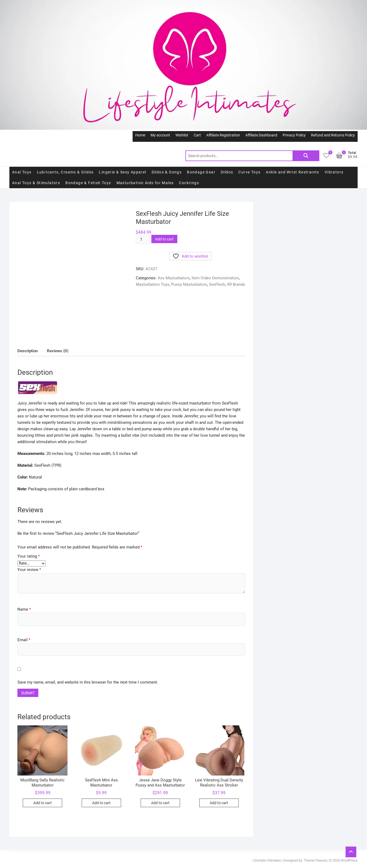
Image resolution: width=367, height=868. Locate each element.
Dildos (227, 172)
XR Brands (236, 284)
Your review (29, 570)
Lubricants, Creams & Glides (65, 172)
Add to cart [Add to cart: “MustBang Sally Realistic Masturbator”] (42, 803)
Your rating (29, 556)
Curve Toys (249, 172)
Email (24, 640)
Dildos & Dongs (167, 172)
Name (24, 609)
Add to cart (164, 239)
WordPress (349, 860)
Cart (197, 135)
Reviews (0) (58, 351)
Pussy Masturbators (189, 284)
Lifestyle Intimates (267, 860)
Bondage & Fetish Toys (88, 183)
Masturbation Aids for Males (145, 183)
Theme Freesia (315, 860)
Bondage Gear (201, 172)
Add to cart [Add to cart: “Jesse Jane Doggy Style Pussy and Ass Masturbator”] (160, 803)
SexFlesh (217, 284)
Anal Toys (22, 172)
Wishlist (182, 135)
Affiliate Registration (223, 135)
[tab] (28, 351)
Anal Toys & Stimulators (36, 183)
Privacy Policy (294, 135)
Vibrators (334, 172)
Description (28, 351)
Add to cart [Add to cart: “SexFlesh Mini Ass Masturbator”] (101, 803)
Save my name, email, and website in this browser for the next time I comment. (88, 682)
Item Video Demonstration (215, 278)
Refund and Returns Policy (333, 135)
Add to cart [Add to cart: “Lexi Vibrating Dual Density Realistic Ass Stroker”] (219, 803)
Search (306, 156)
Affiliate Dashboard (261, 135)
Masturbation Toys (153, 284)
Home (140, 135)
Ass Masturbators (174, 278)
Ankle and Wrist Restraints (292, 172)
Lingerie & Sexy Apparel (122, 172)
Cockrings (189, 183)
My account (160, 135)
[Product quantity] (143, 239)
